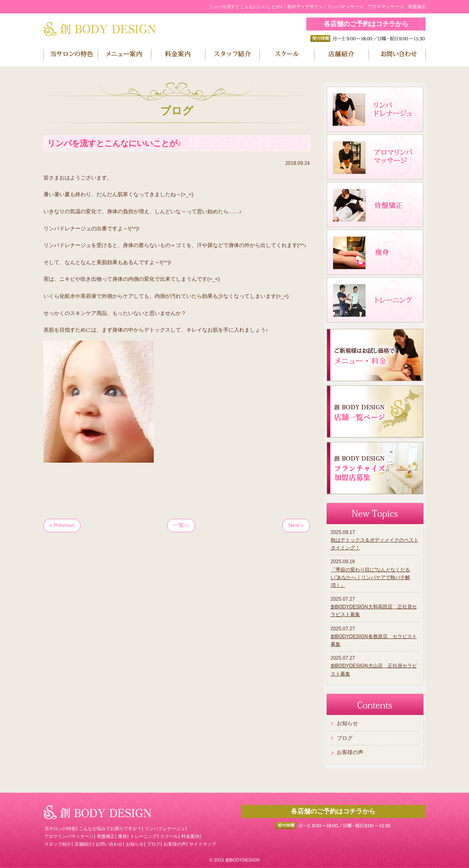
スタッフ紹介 (58, 844)
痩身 (122, 836)
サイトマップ (203, 844)
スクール (169, 836)
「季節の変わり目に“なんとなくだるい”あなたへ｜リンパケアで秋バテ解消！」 (371, 577)
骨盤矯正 (106, 836)
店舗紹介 (83, 844)
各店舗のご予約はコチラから (366, 24)
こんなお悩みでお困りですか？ (110, 829)
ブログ (345, 738)
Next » (296, 525)
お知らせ (347, 723)
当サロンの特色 (60, 829)
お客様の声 (350, 752)
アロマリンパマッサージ (69, 836)
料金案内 (190, 836)
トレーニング (144, 836)
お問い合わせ (109, 844)
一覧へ (181, 525)
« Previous (62, 525)
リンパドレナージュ (165, 829)
